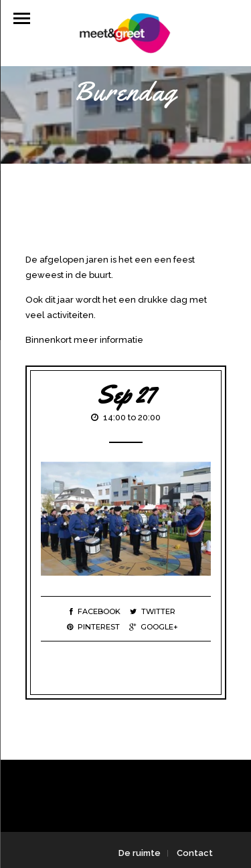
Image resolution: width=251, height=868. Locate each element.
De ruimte (140, 853)
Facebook (95, 611)
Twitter (153, 611)
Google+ (154, 627)
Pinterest (93, 627)
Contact (195, 853)
